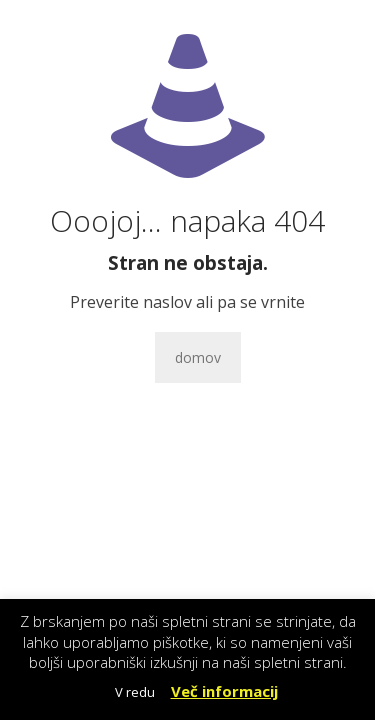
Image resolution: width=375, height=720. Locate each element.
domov (198, 357)
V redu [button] (135, 692)
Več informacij (224, 691)
